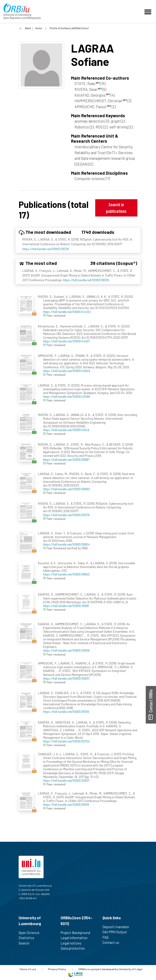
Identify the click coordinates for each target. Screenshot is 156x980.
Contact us (113, 942)
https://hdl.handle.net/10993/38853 (66, 574)
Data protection (75, 948)
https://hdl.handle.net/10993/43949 (67, 371)
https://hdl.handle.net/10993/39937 (66, 678)
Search (26, 943)
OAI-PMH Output (117, 932)
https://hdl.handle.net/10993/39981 (66, 606)
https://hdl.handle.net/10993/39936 (66, 650)
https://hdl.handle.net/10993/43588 (66, 396)
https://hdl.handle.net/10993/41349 (66, 430)
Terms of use (27, 969)
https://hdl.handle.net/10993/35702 (66, 741)
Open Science (31, 933)
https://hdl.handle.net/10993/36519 (86, 280)
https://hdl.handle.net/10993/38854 (66, 544)
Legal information (76, 938)
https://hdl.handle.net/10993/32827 (66, 780)
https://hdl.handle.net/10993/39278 (46, 249)
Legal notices (73, 943)
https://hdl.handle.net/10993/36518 (66, 712)
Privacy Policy (57, 969)
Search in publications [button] (116, 208)
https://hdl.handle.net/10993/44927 (66, 341)
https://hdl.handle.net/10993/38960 (66, 489)
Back (28, 28)
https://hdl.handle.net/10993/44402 (67, 312)
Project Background (77, 933)
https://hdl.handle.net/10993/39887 (66, 460)
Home (39, 28)
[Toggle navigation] (149, 11)
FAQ (107, 937)
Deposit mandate (118, 927)
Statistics (28, 938)
